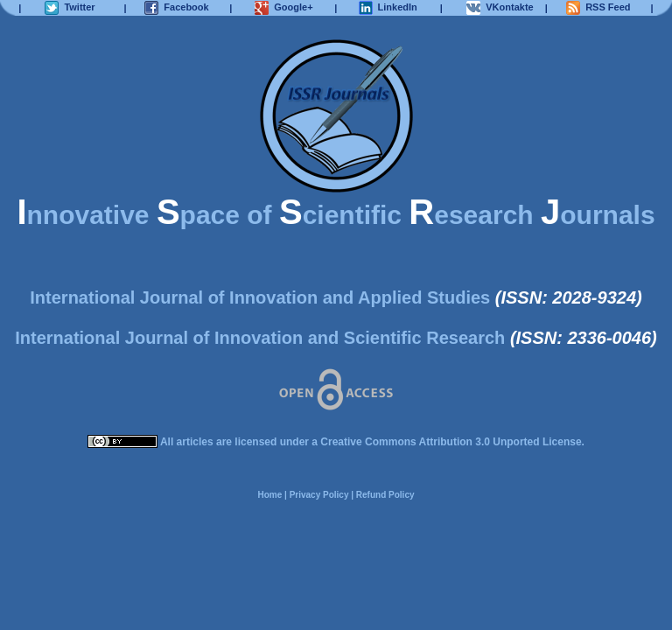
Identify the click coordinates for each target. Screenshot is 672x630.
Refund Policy (385, 495)
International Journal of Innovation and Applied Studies (260, 297)
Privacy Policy (319, 495)
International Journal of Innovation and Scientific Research (260, 338)
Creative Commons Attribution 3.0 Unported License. (452, 442)
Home (269, 495)
